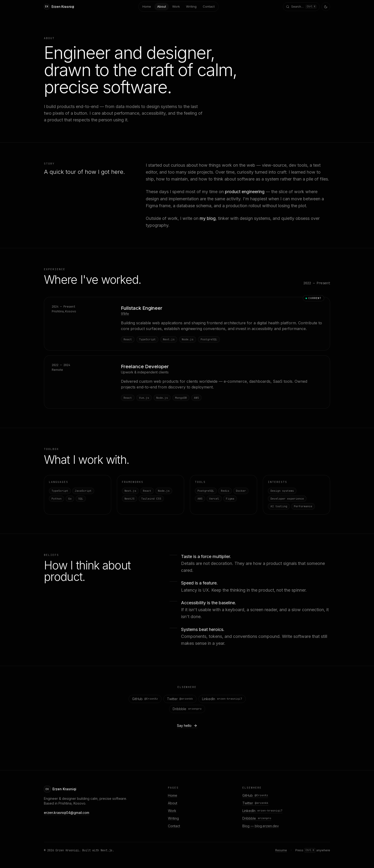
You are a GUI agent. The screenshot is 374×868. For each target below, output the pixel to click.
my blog (208, 218)
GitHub (145, 699)
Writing (173, 818)
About (173, 803)
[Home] (59, 7)
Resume (281, 850)
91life (125, 314)
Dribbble (187, 709)
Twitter (180, 699)
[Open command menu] (301, 7)
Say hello (187, 726)
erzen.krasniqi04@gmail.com (67, 813)
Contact (174, 826)
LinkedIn (222, 699)
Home (173, 795)
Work (172, 811)
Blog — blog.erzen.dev (261, 826)
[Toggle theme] (326, 7)
